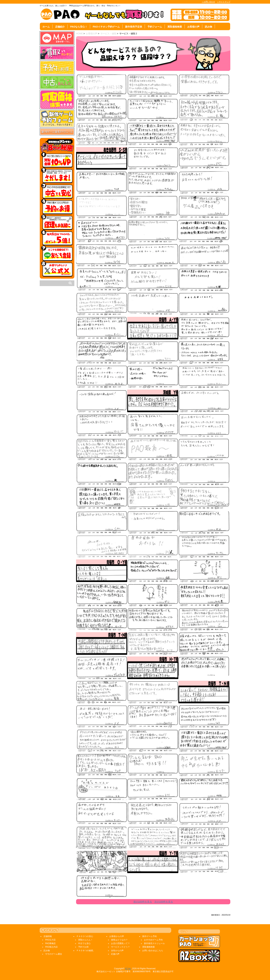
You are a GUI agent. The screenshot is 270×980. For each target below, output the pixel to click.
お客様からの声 (117, 936)
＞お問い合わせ (208, 2)
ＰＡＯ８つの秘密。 (86, 951)
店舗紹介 (60, 27)
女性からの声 (117, 951)
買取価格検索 (175, 27)
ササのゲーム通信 (54, 954)
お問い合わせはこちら (153, 951)
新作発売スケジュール (154, 943)
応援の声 (115, 954)
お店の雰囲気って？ (120, 943)
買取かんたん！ (85, 940)
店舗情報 (48, 936)
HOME (79, 34)
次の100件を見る (164, 902)
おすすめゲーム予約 (153, 940)
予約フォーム (155, 27)
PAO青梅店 (50, 943)
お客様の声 (193, 27)
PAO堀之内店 (51, 947)
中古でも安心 (84, 943)
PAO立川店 (50, 940)
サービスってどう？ (120, 947)
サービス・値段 (108, 34)
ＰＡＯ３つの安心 (85, 936)
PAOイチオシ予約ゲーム (106, 27)
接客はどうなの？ (119, 940)
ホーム (46, 27)
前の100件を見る (143, 902)
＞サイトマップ (224, 2)
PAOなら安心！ (79, 27)
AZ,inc (128, 969)
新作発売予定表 (134, 27)
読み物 (208, 27)
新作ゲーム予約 (150, 936)
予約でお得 (83, 947)
